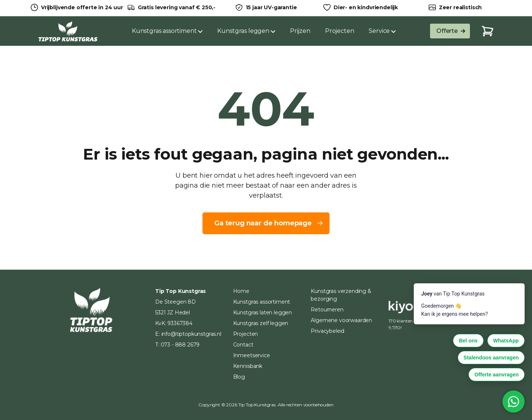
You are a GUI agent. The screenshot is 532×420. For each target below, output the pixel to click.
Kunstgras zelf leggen (261, 323)
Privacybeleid (328, 331)
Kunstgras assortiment (167, 31)
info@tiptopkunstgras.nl (191, 334)
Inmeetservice (252, 355)
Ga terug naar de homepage (269, 223)
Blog (239, 377)
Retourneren (327, 310)
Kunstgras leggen (246, 31)
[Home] (68, 31)
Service (382, 31)
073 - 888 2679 (180, 345)
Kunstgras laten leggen (262, 313)
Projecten (340, 31)
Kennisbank (248, 366)
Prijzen (300, 31)
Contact (243, 345)
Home (241, 291)
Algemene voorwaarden (341, 320)
